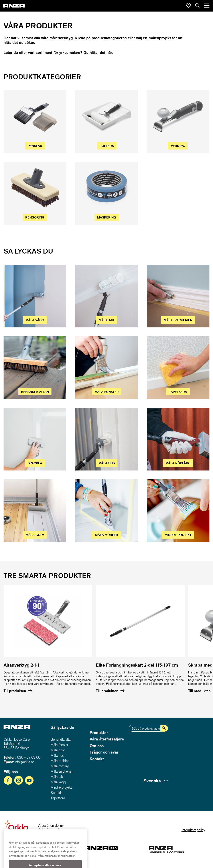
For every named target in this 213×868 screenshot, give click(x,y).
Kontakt (97, 759)
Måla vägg (58, 782)
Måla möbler (60, 761)
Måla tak (57, 777)
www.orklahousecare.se (56, 834)
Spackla (57, 793)
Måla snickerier (62, 771)
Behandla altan (61, 739)
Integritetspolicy (193, 830)
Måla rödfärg (60, 766)
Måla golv (58, 750)
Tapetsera (58, 798)
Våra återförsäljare (107, 739)
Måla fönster (59, 745)
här (109, 52)
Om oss (97, 746)
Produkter (99, 732)
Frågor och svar (104, 752)
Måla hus (57, 755)
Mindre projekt (61, 787)
